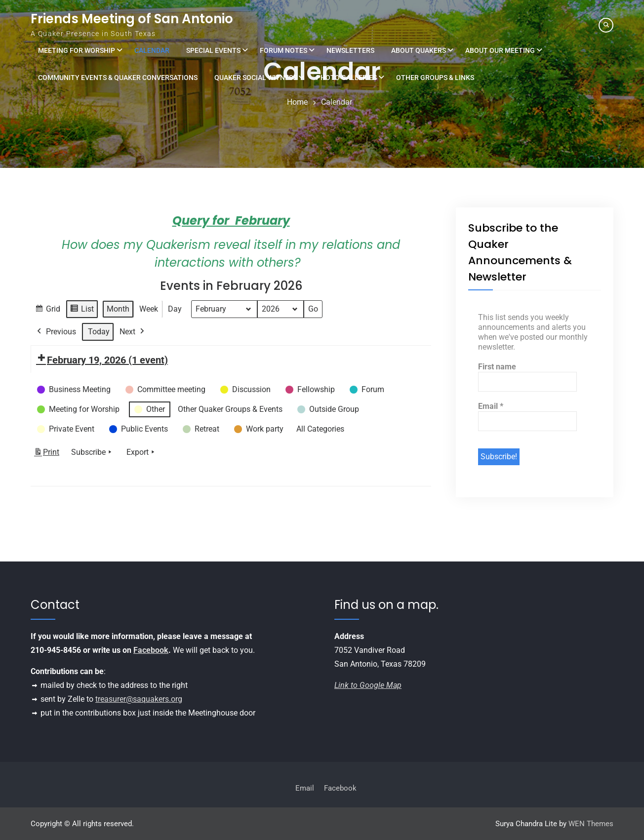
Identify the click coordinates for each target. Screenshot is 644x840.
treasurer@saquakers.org (139, 699)
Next (133, 331)
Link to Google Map (368, 685)
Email (491, 406)
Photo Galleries (346, 78)
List (82, 310)
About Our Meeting (500, 50)
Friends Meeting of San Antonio (132, 19)
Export (141, 452)
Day (175, 308)
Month (118, 308)
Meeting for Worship (77, 50)
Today (99, 331)
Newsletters (350, 50)
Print (46, 454)
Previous (56, 331)
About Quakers (419, 50)
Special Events (213, 50)
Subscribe (92, 452)
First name (497, 367)
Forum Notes (283, 50)
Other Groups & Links (435, 78)
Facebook (151, 650)
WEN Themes (591, 824)
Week (149, 308)
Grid (47, 310)
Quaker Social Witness (256, 78)
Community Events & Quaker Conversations (118, 78)
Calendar (152, 50)
